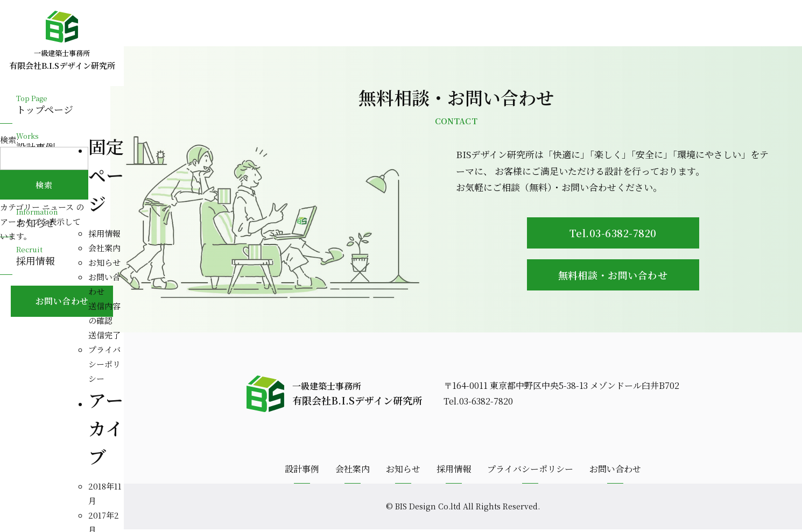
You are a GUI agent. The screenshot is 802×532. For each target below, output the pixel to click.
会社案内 (104, 248)
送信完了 (104, 335)
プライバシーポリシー (104, 364)
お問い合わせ (615, 471)
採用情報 (104, 233)
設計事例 (302, 471)
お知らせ (104, 262)
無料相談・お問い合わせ (616, 276)
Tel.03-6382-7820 (616, 234)
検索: (9, 140)
